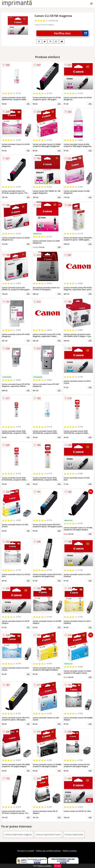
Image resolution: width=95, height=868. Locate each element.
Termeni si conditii (26, 851)
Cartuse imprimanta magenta (18, 835)
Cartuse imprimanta (74, 835)
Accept (58, 866)
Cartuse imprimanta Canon (48, 835)
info (28, 104)
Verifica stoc (71, 33)
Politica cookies (70, 851)
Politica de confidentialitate (48, 851)
